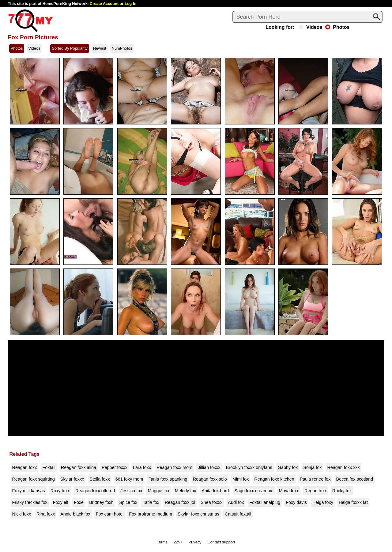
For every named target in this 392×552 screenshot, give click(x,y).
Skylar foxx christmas (198, 514)
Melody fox (186, 491)
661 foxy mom (129, 479)
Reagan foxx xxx (343, 467)
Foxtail (49, 467)
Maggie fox (158, 491)
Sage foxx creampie (254, 491)
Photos (337, 27)
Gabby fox (288, 467)
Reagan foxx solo (210, 479)
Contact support (221, 542)
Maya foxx (289, 491)
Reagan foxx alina (79, 467)
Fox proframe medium (151, 514)
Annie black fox (75, 514)
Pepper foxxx (115, 467)
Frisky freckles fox (30, 502)
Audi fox (236, 502)
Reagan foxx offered (95, 491)
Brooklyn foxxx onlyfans (249, 467)
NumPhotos (122, 48)
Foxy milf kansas (29, 491)
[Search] (307, 17)
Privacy (195, 542)
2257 (178, 542)
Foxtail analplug (265, 502)
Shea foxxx (211, 502)
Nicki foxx (22, 514)
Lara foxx (142, 467)
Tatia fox (151, 502)
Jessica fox (131, 491)
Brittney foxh (101, 502)
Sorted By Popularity (70, 48)
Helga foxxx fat (353, 502)
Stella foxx (100, 479)
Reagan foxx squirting (34, 479)
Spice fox (128, 502)
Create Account (104, 4)
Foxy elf (61, 502)
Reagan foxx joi (180, 502)
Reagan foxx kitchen (274, 479)
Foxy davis (296, 502)
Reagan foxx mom (174, 467)
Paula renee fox (315, 479)
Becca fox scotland (355, 479)
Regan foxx (316, 491)
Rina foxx (46, 514)
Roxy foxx (60, 491)
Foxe (79, 502)
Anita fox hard (215, 491)
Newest (100, 48)
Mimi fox (241, 479)
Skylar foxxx (72, 479)
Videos (310, 27)
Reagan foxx (25, 467)
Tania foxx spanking (168, 479)
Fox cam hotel (110, 514)
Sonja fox (312, 467)
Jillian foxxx (209, 467)
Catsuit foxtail (238, 514)
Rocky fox (342, 491)
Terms (162, 542)
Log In (130, 4)
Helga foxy (323, 502)
